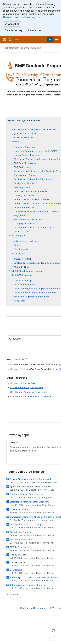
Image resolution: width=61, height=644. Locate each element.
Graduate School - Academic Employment (32, 396)
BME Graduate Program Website (27, 388)
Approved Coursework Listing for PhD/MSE (36, 151)
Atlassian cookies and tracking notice (23, 17)
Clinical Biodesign (23, 281)
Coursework (16, 570)
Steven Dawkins (49, 482)
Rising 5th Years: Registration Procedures (35, 293)
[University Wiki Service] (17, 40)
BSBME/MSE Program (22, 275)
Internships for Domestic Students (32, 199)
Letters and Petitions (24, 207)
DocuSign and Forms (25, 175)
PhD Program (18, 236)
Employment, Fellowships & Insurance (33, 179)
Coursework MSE (23, 259)
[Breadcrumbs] (22, 48)
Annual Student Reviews (26, 155)
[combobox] (20, 339)
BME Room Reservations (26, 163)
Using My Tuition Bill (24, 224)
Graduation (20, 301)
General (16, 141)
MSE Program (18, 253)
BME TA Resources (24, 167)
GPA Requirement (23, 187)
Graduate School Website (23, 383)
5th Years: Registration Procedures (32, 297)
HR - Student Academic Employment (29, 392)
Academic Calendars (25, 147)
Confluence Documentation (35, 608)
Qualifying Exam (18, 555)
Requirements (21, 249)
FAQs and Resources (25, 285)
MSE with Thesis (22, 267)
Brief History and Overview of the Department (35, 129)
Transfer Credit (22, 232)
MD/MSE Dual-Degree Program (27, 271)
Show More (12, 594)
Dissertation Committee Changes (27, 524)
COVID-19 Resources (22, 137)
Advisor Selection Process (27, 241)
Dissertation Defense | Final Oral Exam (29, 502)
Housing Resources (24, 195)
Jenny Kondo (48, 490)
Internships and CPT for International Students (34, 577)
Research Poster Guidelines (28, 220)
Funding (18, 245)
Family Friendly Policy (25, 183)
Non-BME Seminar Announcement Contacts (36, 212)
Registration (20, 216)
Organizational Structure (24, 133)
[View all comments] (53, 630)
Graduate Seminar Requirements (31, 191)
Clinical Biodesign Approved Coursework (31, 479)
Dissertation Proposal (21, 532)
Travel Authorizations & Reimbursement (34, 228)
